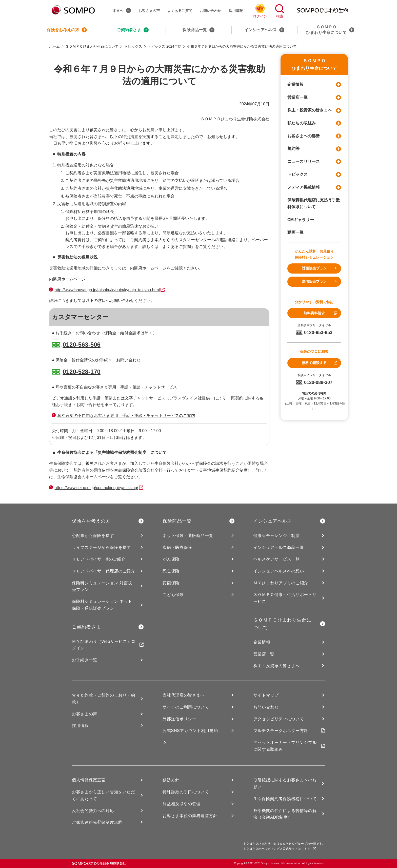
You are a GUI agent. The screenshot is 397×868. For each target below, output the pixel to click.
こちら (309, 849)
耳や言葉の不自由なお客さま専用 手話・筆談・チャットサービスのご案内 (126, 416)
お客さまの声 (149, 11)
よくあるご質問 (180, 11)
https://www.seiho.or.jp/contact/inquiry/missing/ (96, 488)
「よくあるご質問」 (177, 247)
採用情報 (236, 11)
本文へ (122, 10)
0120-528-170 (81, 372)
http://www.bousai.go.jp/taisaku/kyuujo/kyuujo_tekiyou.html (107, 290)
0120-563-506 (81, 345)
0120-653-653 (314, 333)
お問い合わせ (210, 11)
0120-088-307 (314, 382)
